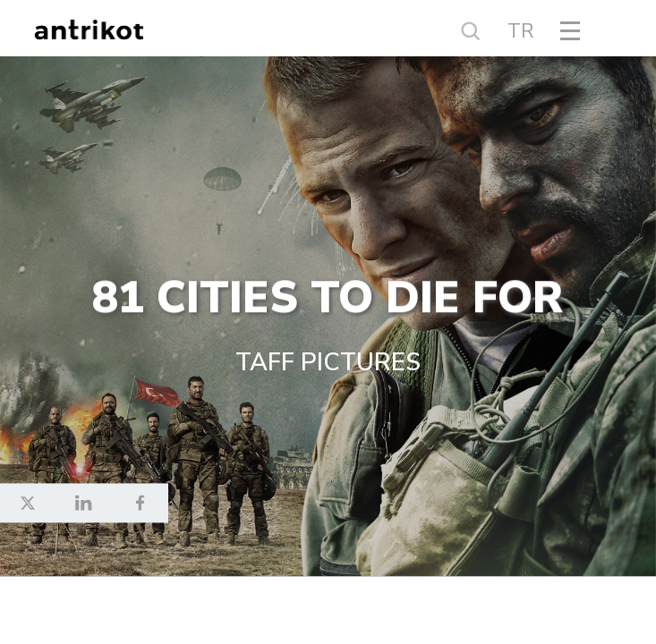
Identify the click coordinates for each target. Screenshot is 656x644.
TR (520, 31)
